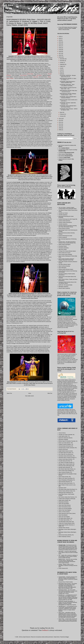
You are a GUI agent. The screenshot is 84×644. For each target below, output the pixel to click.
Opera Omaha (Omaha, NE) (65, 477)
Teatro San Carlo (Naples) (64, 517)
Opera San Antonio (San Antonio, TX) (67, 483)
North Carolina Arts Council (64, 253)
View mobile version (30, 396)
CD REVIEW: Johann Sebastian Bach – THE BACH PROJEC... (68, 97)
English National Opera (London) (66, 451)
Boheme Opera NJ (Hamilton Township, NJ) (68, 441)
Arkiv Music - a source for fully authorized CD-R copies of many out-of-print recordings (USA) (68, 553)
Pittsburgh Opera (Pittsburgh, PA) (66, 493)
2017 (60, 53)
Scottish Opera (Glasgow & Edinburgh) (67, 499)
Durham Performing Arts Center (65, 236)
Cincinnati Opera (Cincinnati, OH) (66, 446)
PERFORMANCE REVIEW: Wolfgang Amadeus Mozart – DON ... (68, 94)
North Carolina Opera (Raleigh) (65, 254)
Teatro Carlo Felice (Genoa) (65, 505)
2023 (60, 42)
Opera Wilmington (62, 268)
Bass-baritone (66, 156)
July (61, 68)
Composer (64, 157)
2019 (60, 50)
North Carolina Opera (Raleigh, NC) (66, 471)
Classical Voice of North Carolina (66, 582)
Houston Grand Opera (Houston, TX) (66, 459)
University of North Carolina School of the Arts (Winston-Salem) (67, 283)
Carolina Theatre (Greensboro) (65, 222)
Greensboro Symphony (64, 248)
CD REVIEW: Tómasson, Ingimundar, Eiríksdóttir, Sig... (68, 103)
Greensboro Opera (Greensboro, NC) (67, 456)
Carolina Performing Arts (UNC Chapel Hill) (68, 219)
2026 (60, 36)
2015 (60, 57)
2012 (60, 122)
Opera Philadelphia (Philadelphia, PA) (67, 480)
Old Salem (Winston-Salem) (65, 264)
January (62, 116)
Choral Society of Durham (64, 228)
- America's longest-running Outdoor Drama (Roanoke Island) (67, 208)
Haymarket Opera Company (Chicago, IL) (67, 458)
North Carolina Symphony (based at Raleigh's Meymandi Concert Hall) (66, 259)
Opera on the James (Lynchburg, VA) (67, 478)
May (61, 72)
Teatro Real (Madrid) (63, 515)
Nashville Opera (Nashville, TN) (65, 467)
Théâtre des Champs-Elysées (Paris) (67, 523)
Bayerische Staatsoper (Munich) (65, 438)
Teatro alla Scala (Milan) (64, 504)
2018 (60, 51)
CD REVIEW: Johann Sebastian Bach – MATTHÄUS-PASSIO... (68, 106)
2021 (60, 46)
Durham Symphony (63, 237)
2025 (60, 38)
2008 (60, 130)
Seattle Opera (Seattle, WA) (65, 500)
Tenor (64, 148)
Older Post (50, 393)
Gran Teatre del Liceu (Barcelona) (66, 454)
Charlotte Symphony (63, 224)
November (62, 61)
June (61, 70)
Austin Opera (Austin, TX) (64, 436)
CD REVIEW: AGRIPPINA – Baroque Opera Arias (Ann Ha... (68, 76)
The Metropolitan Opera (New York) (66, 522)
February (62, 114)
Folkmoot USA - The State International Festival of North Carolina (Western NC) (67, 242)
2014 (60, 119)
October (62, 63)
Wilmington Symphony (63, 287)
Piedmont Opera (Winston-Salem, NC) (67, 491)
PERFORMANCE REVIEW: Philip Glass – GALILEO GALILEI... (68, 91)
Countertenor (66, 153)
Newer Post (9, 393)
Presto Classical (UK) (63, 568)
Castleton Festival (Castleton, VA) (66, 444)
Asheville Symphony (63, 215)
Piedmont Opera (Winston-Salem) (66, 269)
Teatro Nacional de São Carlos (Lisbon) (67, 513)
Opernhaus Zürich (62, 488)
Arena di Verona (62, 433)
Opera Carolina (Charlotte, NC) (65, 472)
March (62, 112)
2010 (60, 126)
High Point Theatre (63, 249)
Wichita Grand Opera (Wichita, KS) (66, 535)
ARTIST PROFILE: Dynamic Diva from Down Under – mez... (68, 88)
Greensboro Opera (63, 246)
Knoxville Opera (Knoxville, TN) (65, 461)
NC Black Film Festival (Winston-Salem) (67, 251)
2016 (60, 55)
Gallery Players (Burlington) (64, 245)
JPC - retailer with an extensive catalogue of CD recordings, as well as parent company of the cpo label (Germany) (68, 556)
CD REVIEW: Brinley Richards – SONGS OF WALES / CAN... (69, 109)
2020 (60, 48)
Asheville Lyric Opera (63, 213)
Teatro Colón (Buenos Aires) (65, 507)
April (61, 74)
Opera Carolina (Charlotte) (64, 266)
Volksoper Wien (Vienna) (64, 528)
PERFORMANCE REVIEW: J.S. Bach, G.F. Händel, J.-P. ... (68, 79)
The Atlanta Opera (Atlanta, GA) (65, 518)
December (62, 59)
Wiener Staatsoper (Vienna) (65, 537)
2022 (60, 44)
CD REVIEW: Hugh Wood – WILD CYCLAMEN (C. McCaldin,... (67, 85)
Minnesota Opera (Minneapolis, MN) (66, 466)
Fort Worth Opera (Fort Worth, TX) (66, 453)
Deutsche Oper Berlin (63, 449)
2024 (60, 40)
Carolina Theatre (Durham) (64, 221)
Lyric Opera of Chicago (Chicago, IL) (66, 462)
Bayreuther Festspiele (63, 440)
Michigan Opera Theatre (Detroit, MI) (66, 464)
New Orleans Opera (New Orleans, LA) (67, 469)
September (63, 64)
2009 (60, 128)
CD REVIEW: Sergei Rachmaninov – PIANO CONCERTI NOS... (68, 82)
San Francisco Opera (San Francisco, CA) (68, 497)
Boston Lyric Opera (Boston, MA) (66, 443)
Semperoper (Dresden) (64, 502)
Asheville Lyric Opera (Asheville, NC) (66, 435)
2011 (60, 124)
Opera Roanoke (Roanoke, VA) (65, 482)
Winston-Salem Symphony (64, 288)
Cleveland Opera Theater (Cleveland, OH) (68, 448)
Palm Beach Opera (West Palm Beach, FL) (68, 489)
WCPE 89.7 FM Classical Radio (65, 285)
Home (30, 393)
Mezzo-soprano (65, 154)
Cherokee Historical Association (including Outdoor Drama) (68, 226)
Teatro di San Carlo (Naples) (65, 510)
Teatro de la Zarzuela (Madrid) (65, 509)
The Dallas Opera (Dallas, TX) (65, 520)
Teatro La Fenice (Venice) (64, 512)
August (62, 66)
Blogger (67, 637)
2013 (60, 120)
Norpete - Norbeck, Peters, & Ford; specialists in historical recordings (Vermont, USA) (68, 566)
